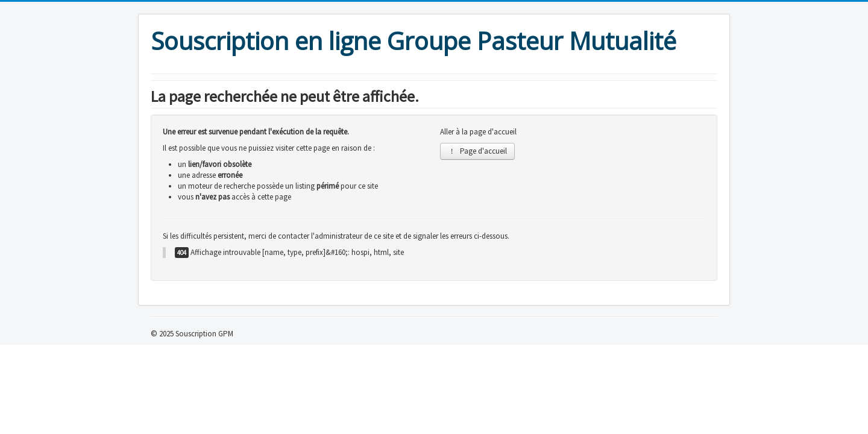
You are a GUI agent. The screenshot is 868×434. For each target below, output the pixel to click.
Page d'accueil (477, 151)
